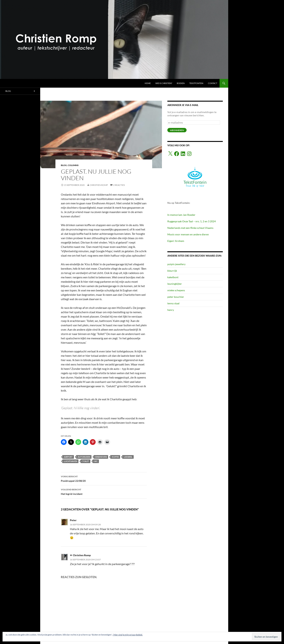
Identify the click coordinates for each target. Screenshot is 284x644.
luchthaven (71, 461)
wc (96, 461)
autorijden (84, 457)
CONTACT (213, 83)
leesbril (128, 457)
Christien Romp (99, 185)
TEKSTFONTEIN (196, 83)
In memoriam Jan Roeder (181, 215)
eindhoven (101, 457)
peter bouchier (176, 297)
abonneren (177, 130)
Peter (73, 520)
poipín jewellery (176, 264)
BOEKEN (181, 83)
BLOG (64, 165)
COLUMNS (73, 165)
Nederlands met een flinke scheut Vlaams (190, 228)
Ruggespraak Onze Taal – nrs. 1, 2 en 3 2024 (192, 221)
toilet (86, 461)
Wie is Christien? (164, 83)
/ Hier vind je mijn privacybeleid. (128, 635)
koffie (115, 457)
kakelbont (173, 277)
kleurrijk (172, 271)
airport (68, 457)
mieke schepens (176, 290)
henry (171, 310)
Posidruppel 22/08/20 (104, 478)
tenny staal (173, 303)
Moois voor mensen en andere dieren (188, 234)
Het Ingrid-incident (104, 491)
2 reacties (119, 185)
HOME (148, 83)
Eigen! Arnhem (176, 241)
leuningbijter (175, 284)
